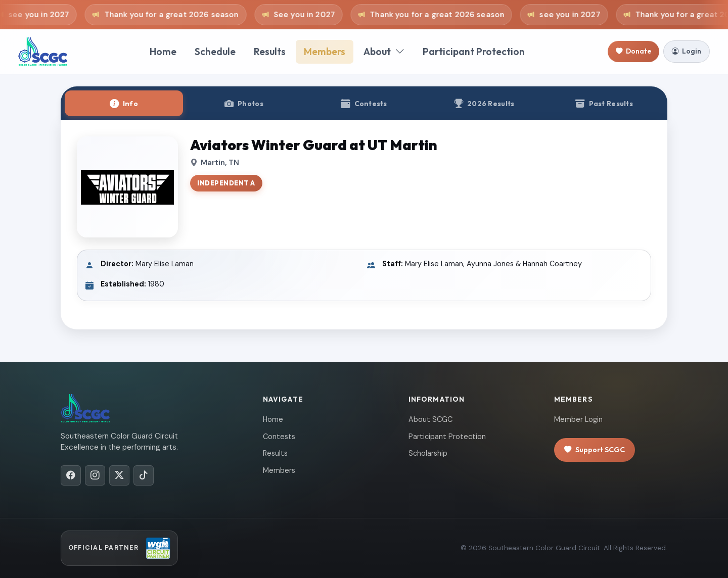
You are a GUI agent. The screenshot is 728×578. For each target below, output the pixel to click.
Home (163, 52)
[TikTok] (144, 475)
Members (325, 52)
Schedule (215, 52)
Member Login (578, 419)
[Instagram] (95, 475)
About (384, 52)
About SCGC (430, 419)
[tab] (124, 103)
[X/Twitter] (119, 475)
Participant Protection (474, 52)
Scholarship (428, 453)
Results (270, 52)
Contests (279, 437)
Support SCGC (595, 450)
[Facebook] (71, 475)
